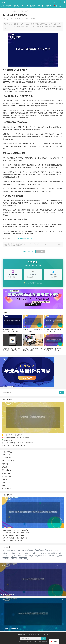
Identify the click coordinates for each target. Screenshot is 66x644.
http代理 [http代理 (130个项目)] (13, 550)
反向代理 (4, 473)
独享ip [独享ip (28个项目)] (41, 556)
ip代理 (3, 455)
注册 (54, 2)
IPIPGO (3, 2)
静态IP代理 (5, 489)
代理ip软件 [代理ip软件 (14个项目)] (5, 553)
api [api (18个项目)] (3, 550)
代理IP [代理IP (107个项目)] (57, 550)
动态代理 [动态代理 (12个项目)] (58, 553)
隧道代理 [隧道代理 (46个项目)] (54, 556)
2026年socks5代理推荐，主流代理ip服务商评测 (16, 530)
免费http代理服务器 (9, 440)
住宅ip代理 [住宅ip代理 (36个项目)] (28, 553)
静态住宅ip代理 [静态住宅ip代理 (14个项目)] (23, 559)
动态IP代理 (5, 470)
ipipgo (7, 19)
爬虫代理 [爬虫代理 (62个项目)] (35, 556)
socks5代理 (5, 458)
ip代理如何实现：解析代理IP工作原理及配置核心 (17, 533)
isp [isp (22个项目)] (37, 550)
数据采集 (33, 6)
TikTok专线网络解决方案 (25, 238)
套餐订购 (9, 6)
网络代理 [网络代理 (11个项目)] (47, 556)
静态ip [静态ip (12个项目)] (61, 556)
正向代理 (4, 479)
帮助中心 (41, 6)
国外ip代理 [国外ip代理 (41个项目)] (13, 556)
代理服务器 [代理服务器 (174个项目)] (14, 553)
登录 (50, 2)
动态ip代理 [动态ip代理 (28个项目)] (51, 553)
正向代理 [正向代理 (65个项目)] (27, 556)
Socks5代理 (25, 641)
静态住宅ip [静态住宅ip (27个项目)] (14, 559)
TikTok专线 (25, 6)
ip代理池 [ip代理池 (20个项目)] (26, 550)
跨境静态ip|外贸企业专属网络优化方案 (14, 535)
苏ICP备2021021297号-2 (37, 634)
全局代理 (4, 467)
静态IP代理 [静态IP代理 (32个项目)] (6, 559)
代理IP (30, 641)
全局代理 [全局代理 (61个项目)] (43, 553)
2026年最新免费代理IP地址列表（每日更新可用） (18, 438)
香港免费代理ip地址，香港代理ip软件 (14, 446)
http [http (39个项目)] (8, 550)
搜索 (62, 393)
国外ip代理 (5, 476)
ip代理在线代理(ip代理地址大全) (13, 435)
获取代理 (17, 6)
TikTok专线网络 (12, 11)
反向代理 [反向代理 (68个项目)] (5, 556)
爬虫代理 (4, 482)
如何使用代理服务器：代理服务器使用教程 (15, 538)
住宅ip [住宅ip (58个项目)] (21, 553)
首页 (3, 6)
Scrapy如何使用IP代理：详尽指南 (12, 541)
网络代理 (4, 485)
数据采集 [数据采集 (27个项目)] (20, 556)
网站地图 (47, 634)
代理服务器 (5, 464)
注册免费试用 (28, 252)
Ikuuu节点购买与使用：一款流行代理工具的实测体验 (19, 443)
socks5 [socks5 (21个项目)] (42, 550)
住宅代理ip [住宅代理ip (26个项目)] (36, 553)
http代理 (39, 641)
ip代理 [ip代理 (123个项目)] (19, 550)
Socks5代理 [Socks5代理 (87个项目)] (49, 550)
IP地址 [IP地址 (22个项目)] (32, 550)
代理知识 (48, 6)
